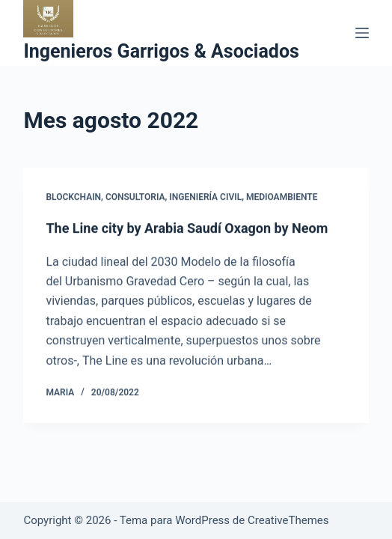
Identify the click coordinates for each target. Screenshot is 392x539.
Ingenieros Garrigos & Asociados (161, 51)
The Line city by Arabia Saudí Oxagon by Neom (187, 229)
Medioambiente (282, 197)
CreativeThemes (288, 520)
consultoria (135, 197)
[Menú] (362, 33)
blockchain (73, 197)
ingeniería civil (205, 197)
